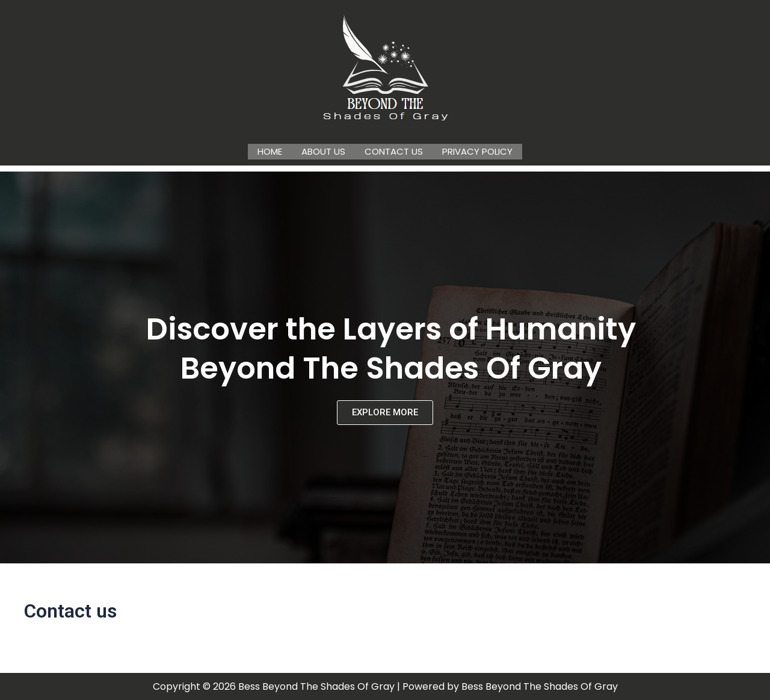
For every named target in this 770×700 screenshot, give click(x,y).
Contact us (394, 151)
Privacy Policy (477, 151)
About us (323, 151)
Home (270, 151)
